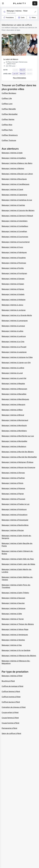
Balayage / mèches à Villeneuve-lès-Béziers (19, 656)
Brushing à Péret (8, 681)
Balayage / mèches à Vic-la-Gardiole (16, 650)
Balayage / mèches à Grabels (13, 294)
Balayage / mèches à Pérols (12, 483)
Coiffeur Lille (7, 98)
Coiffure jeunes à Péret (11, 702)
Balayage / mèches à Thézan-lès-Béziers (18, 624)
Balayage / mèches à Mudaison (14, 446)
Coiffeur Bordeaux (9, 93)
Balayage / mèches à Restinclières (15, 525)
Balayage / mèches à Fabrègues (14, 252)
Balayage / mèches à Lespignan (14, 352)
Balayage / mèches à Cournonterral (16, 242)
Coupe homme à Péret (10, 723)
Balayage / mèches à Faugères (14, 258)
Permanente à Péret (9, 728)
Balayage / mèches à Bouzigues (14, 179)
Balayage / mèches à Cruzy (12, 247)
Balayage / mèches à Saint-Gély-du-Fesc (18, 559)
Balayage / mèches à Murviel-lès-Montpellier (19, 457)
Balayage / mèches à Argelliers (14, 158)
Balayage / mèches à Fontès (13, 268)
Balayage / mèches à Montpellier (14, 441)
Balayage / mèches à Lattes (12, 331)
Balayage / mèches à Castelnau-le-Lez (17, 200)
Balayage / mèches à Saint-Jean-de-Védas (18, 564)
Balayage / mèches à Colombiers (15, 221)
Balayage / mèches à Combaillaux (15, 226)
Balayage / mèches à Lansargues (15, 321)
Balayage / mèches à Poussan (13, 499)
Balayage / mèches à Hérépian (14, 300)
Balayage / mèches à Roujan (13, 530)
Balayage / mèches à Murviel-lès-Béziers (18, 452)
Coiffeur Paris (7, 130)
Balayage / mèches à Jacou (12, 305)
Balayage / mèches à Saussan (13, 598)
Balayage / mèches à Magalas (13, 383)
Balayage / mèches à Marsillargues (15, 399)
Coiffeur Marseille (9, 109)
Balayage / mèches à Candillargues (15, 184)
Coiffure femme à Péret (11, 691)
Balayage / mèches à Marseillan (14, 394)
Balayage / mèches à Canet (12, 189)
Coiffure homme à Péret (11, 697)
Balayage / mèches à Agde (12, 153)
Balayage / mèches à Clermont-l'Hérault (17, 216)
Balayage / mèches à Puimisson (14, 509)
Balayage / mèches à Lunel (12, 373)
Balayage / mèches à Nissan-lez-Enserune (18, 467)
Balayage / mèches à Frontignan (14, 273)
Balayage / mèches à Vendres (13, 640)
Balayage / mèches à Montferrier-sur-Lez (18, 436)
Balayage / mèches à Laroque (13, 326)
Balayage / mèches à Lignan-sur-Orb (16, 363)
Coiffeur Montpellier (10, 114)
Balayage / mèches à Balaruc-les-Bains (17, 163)
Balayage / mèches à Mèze (12, 410)
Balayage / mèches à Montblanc (14, 431)
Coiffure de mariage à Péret (12, 686)
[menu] (3, 3)
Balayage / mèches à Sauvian (13, 603)
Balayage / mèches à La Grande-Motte (17, 315)
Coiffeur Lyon (7, 104)
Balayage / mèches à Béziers (13, 168)
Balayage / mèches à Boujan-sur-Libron (17, 174)
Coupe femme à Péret (10, 718)
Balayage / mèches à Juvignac (14, 310)
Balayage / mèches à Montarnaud (15, 420)
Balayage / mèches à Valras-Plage (15, 629)
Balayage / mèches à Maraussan (14, 389)
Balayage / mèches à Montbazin (14, 425)
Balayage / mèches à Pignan (13, 494)
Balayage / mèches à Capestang (14, 195)
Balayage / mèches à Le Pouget (14, 347)
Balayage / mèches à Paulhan (13, 478)
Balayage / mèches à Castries (13, 205)
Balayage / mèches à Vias (12, 645)
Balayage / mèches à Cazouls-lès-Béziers (18, 210)
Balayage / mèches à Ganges (13, 279)
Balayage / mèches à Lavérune (14, 336)
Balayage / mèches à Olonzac (13, 473)
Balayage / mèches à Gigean (13, 284)
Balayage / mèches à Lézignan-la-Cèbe (17, 357)
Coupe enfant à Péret (10, 712)
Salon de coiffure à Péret (11, 733)
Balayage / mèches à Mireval (13, 415)
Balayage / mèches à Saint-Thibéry (15, 593)
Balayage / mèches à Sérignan (14, 608)
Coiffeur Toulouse (9, 140)
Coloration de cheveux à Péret (14, 707)
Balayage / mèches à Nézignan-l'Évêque (17, 462)
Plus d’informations (19, 78)
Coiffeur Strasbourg (10, 135)
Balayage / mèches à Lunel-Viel (14, 378)
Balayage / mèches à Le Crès (13, 342)
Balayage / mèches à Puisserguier (15, 520)
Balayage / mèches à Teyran (13, 619)
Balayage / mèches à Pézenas (13, 488)
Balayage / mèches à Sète (12, 614)
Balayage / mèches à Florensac (14, 263)
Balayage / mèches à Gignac (13, 289)
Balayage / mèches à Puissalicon (15, 515)
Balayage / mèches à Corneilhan (14, 231)
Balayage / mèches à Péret (12, 676)
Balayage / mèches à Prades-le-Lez (16, 504)
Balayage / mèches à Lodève (13, 368)
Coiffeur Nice (7, 125)
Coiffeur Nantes (8, 119)
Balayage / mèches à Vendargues (15, 635)
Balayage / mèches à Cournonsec (15, 237)
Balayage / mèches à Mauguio (13, 404)
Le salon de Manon (11, 59)
